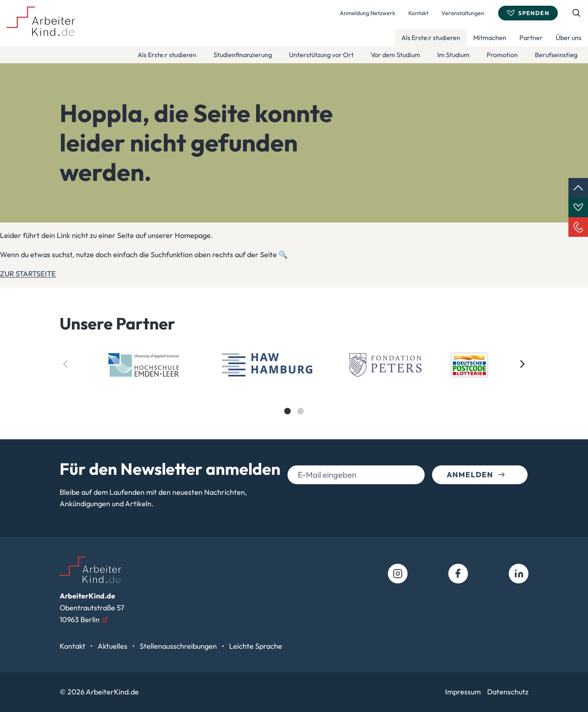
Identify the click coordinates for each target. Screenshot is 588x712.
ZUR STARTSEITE (28, 274)
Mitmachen (490, 38)
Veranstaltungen (463, 13)
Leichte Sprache (256, 646)
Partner (531, 38)
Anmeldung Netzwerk (367, 13)
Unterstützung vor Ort (321, 55)
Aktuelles (113, 646)
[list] (294, 391)
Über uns (569, 38)
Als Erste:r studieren (431, 38)
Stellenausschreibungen (179, 646)
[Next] (522, 364)
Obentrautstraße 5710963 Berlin (92, 608)
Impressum (463, 692)
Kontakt (418, 13)
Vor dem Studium (395, 55)
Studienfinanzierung (243, 55)
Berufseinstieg (556, 55)
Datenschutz (508, 692)
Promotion (502, 55)
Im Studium (453, 55)
